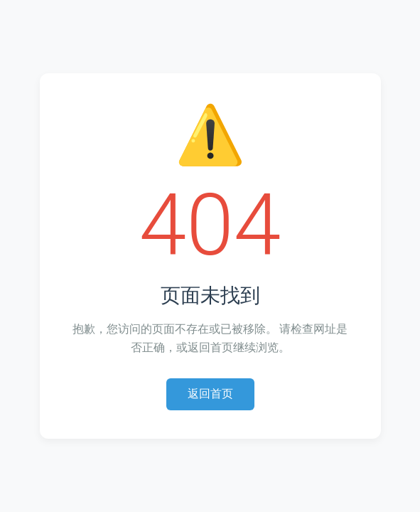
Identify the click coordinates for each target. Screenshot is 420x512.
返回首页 (210, 394)
